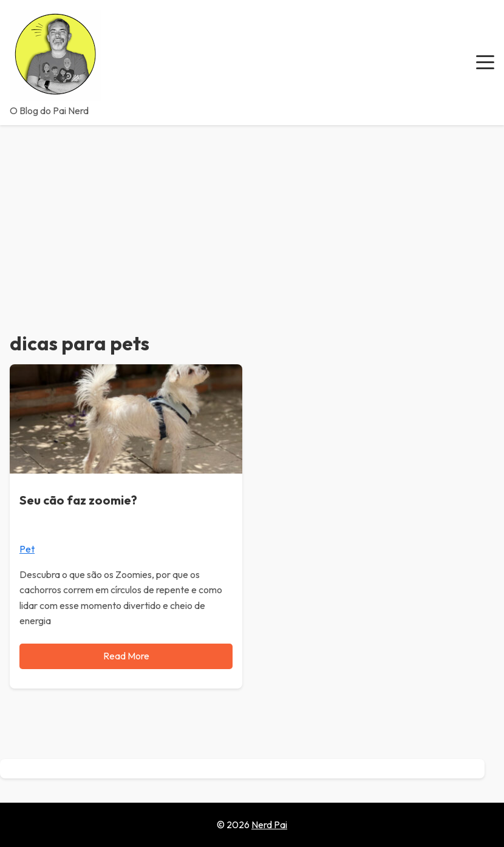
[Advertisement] (252, 216)
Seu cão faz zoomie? (78, 500)
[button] (485, 63)
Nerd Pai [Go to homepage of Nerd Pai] (269, 825)
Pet (27, 549)
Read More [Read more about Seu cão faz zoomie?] (126, 656)
